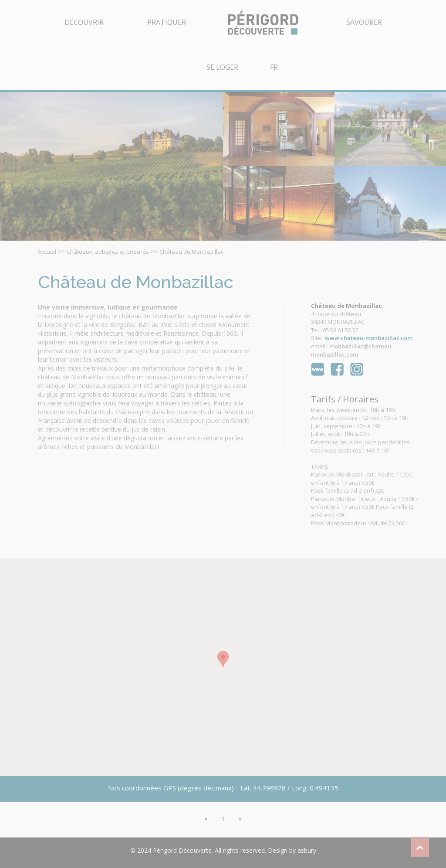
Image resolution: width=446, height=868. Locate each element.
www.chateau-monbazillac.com (369, 338)
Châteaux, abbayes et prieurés (108, 252)
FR (274, 67)
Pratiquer (167, 22)
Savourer (364, 22)
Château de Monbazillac (191, 252)
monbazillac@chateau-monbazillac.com (352, 350)
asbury (307, 850)
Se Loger (222, 67)
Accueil (47, 252)
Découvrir (84, 22)
